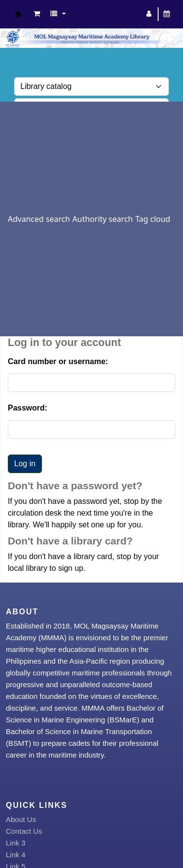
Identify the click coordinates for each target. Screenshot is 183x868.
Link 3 (16, 843)
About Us (21, 819)
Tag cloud (153, 219)
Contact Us (24, 831)
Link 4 (16, 855)
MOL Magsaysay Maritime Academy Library (18, 14)
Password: (28, 408)
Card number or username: (58, 361)
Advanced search (39, 219)
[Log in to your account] (149, 14)
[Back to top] (153, 838)
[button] (37, 14)
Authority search (102, 219)
